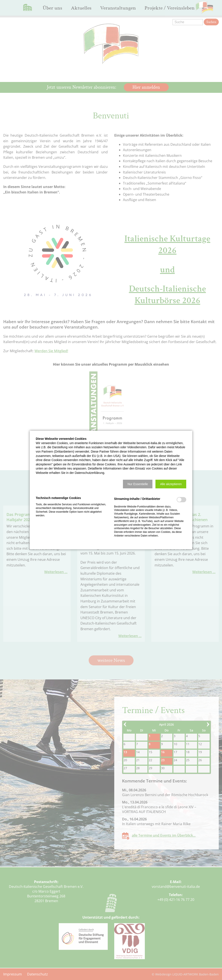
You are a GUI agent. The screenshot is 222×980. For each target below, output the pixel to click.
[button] (138, 484)
